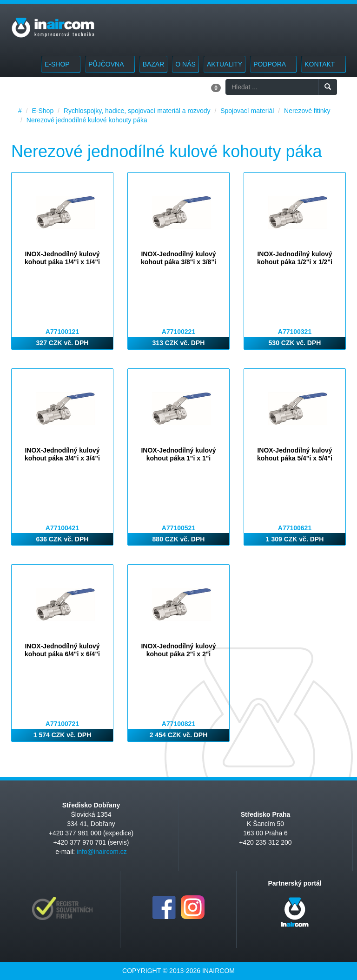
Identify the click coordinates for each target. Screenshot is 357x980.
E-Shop (61, 64)
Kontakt (324, 64)
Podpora (273, 64)
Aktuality (225, 64)
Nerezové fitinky (307, 111)
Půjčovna (110, 64)
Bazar (154, 64)
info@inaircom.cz (102, 852)
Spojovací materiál (247, 111)
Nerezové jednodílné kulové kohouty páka (87, 120)
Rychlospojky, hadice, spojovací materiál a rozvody (137, 111)
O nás (185, 64)
